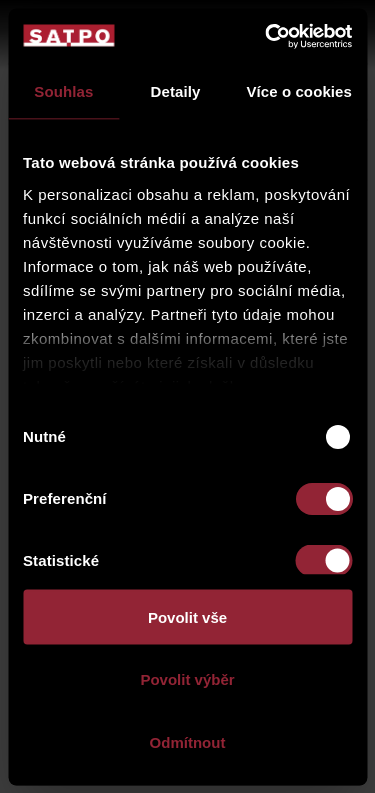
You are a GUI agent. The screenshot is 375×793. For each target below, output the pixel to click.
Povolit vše (187, 616)
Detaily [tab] (176, 91)
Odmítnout (188, 741)
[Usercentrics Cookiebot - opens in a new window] (267, 36)
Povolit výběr (187, 679)
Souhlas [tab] (63, 91)
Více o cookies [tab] (299, 91)
